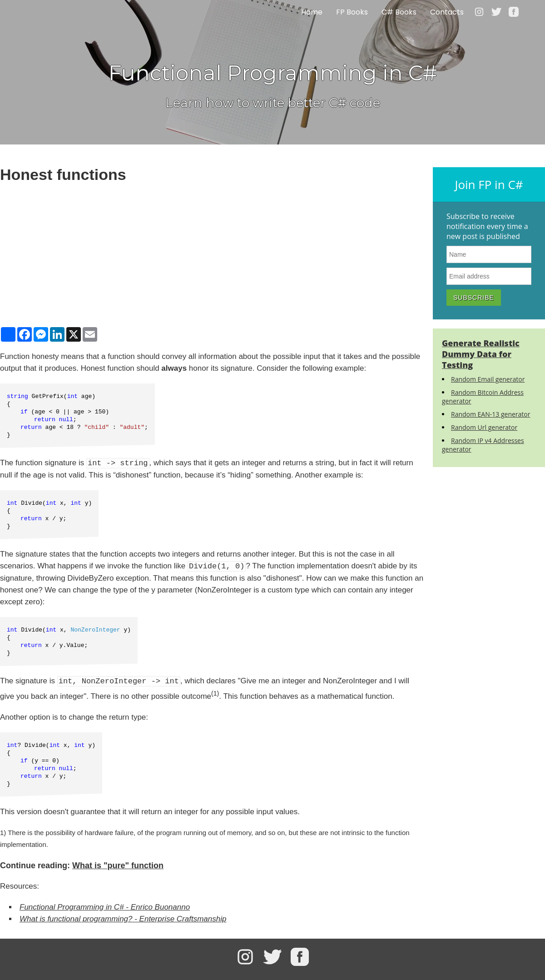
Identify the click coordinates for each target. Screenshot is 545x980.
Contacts (447, 13)
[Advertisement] (212, 254)
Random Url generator (484, 427)
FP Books (352, 13)
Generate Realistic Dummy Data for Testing (481, 354)
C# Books (399, 13)
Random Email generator (488, 379)
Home (312, 13)
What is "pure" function (118, 866)
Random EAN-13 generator (490, 414)
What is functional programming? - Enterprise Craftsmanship (123, 919)
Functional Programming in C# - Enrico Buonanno (105, 907)
